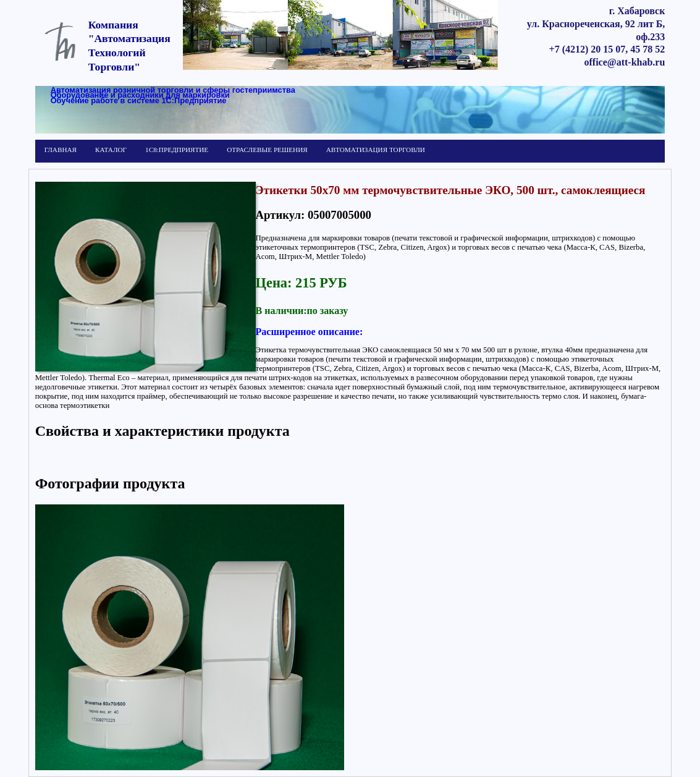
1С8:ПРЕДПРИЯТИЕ (177, 150)
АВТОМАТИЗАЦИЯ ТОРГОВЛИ (376, 150)
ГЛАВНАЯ (61, 150)
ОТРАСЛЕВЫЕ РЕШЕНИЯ (267, 150)
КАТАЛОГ (111, 150)
